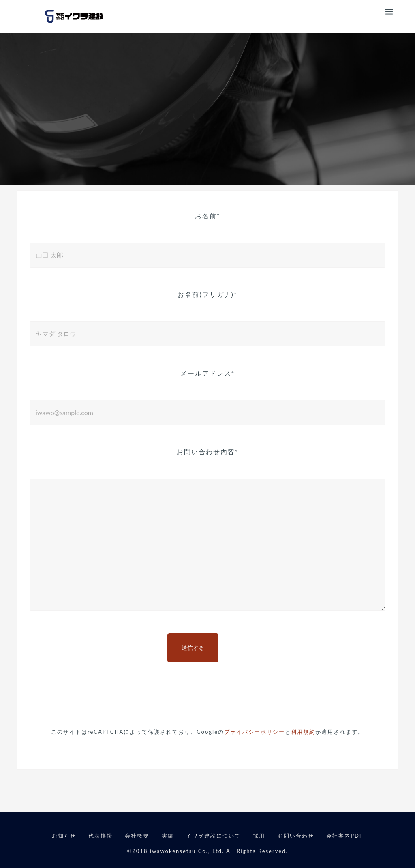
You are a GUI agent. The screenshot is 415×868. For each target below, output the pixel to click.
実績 (168, 836)
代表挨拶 (101, 836)
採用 (259, 836)
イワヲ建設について (213, 836)
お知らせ (64, 836)
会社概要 (137, 836)
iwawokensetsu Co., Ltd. (187, 851)
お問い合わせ (296, 836)
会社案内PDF (345, 836)
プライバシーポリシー (255, 732)
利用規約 (303, 732)
